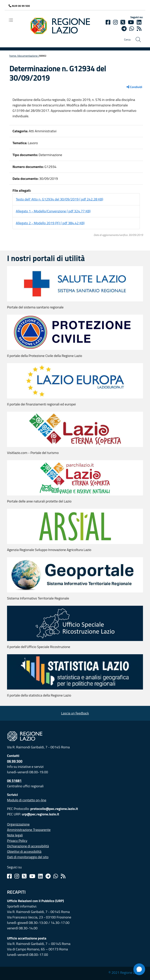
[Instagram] (115, 22)
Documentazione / (29, 56)
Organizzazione (18, 824)
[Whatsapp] (132, 29)
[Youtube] (131, 22)
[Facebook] (108, 22)
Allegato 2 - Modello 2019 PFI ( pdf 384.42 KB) (50, 223)
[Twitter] (123, 22)
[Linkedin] (139, 22)
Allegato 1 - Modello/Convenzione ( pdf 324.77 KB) (53, 211)
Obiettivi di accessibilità (24, 852)
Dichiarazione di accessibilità (28, 846)
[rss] (139, 29)
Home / (14, 56)
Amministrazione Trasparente (29, 830)
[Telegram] (48, 876)
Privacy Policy (17, 841)
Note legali (15, 835)
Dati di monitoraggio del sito (28, 857)
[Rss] (63, 876)
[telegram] (124, 29)
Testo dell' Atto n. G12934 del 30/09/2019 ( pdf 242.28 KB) (59, 199)
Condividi (134, 87)
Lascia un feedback (75, 713)
